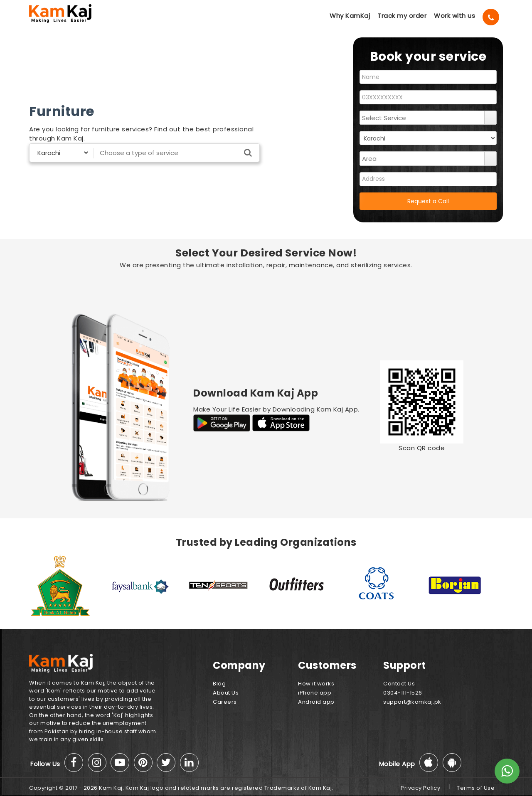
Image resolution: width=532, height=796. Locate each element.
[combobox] (422, 118)
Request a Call (428, 201)
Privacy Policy (420, 788)
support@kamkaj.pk (412, 702)
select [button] (490, 118)
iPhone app (315, 693)
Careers (225, 702)
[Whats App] (507, 771)
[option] (69, 585)
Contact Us (399, 684)
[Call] (491, 17)
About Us (226, 693)
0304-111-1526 (403, 693)
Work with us (454, 16)
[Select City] (59, 153)
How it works (316, 684)
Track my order (402, 16)
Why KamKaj (350, 16)
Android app (316, 702)
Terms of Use (476, 788)
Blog (219, 684)
